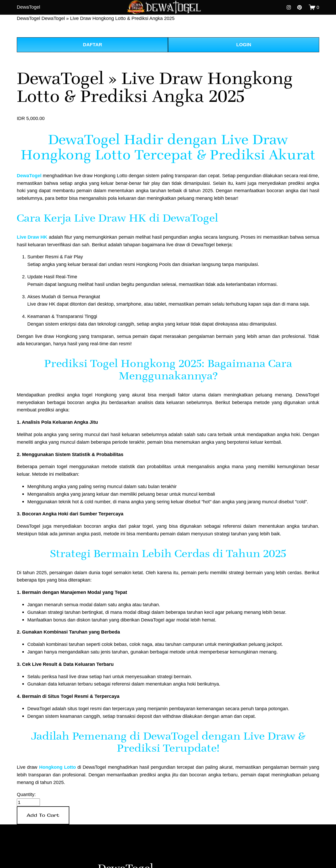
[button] (43, 815)
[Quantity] (28, 802)
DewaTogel (28, 7)
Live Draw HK (32, 237)
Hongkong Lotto (57, 767)
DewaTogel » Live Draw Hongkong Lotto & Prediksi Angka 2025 (108, 18)
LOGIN (244, 45)
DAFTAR (93, 45)
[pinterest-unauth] (300, 7)
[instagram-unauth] (289, 7)
